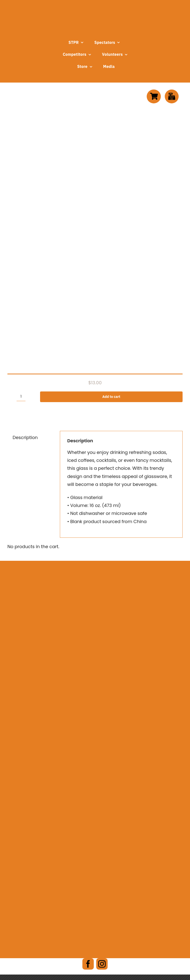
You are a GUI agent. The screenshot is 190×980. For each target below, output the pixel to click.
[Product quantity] (21, 397)
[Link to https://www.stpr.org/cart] (154, 96)
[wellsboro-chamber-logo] (95, 645)
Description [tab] (25, 437)
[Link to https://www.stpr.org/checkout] (172, 96)
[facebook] (88, 964)
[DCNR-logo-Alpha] (95, 687)
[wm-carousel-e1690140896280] (95, 613)
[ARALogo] (92, 572)
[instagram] (102, 964)
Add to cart (111, 397)
